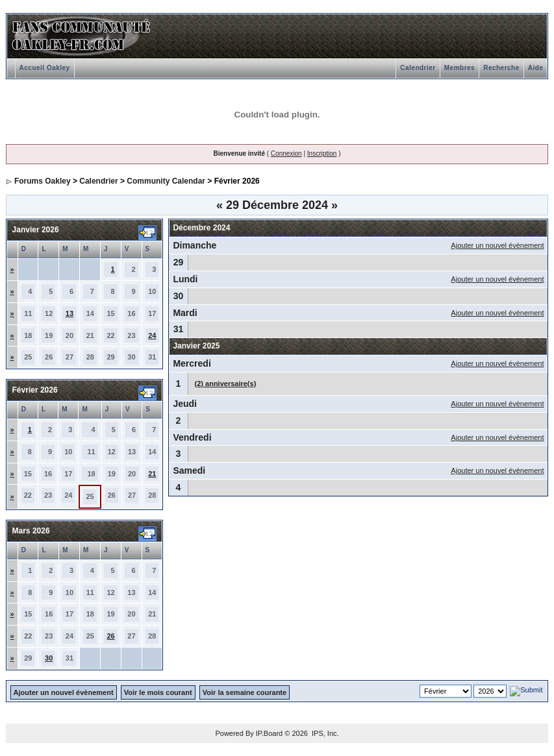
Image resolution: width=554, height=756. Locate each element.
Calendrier (418, 68)
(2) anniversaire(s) (226, 384)
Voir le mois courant (158, 692)
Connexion (286, 153)
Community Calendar (166, 181)
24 (152, 335)
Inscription (322, 153)
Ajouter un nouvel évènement (497, 245)
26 (110, 636)
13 (69, 313)
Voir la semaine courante (245, 692)
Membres (460, 68)
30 (49, 658)
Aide (536, 68)
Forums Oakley (43, 181)
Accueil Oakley (45, 68)
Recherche (501, 68)
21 (152, 474)
